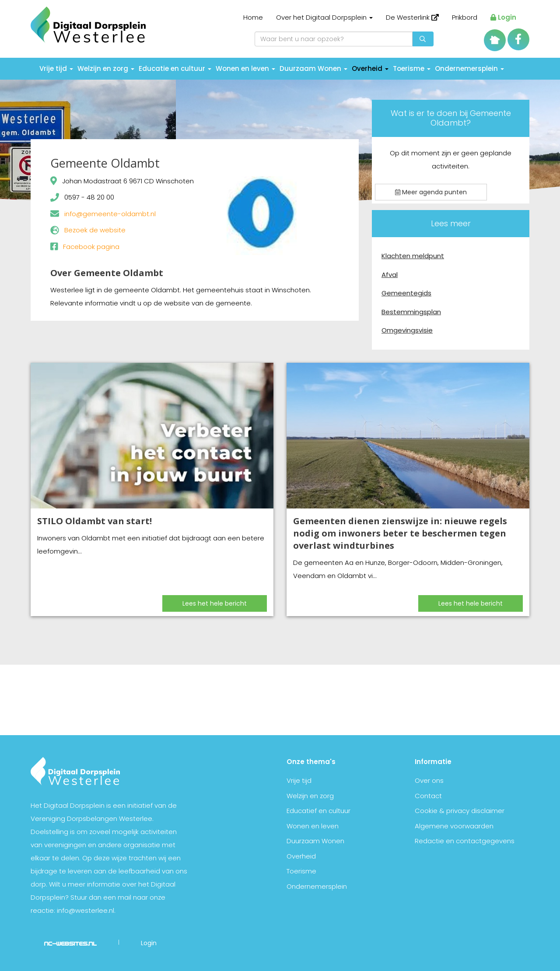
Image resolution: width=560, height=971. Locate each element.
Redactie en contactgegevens (465, 841)
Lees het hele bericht (215, 603)
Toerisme (412, 68)
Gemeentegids (406, 293)
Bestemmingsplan (411, 312)
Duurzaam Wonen (313, 68)
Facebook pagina (91, 247)
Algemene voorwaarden (454, 826)
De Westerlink (412, 17)
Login (503, 17)
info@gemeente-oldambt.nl (110, 214)
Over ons (429, 780)
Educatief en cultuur (318, 811)
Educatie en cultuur (175, 68)
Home (253, 17)
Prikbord (465, 17)
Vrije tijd (56, 68)
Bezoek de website (95, 230)
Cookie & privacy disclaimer (460, 811)
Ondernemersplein (469, 68)
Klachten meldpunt (413, 256)
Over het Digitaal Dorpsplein (324, 17)
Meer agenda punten (431, 192)
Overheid (370, 68)
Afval (390, 275)
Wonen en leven (245, 68)
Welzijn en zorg (106, 68)
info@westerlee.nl (86, 910)
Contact (428, 796)
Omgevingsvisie (407, 330)
